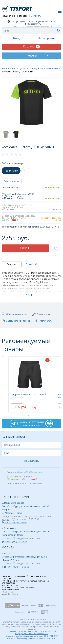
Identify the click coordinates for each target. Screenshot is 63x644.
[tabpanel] (30, 384)
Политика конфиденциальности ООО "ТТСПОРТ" (27, 631)
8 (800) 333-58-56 (46, 21)
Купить (26, 248)
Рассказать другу (45, 314)
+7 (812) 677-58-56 (23, 21)
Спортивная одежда (16, 69)
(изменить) (36, 16)
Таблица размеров (12, 181)
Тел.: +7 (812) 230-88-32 (16, 542)
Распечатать (46, 321)
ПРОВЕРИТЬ (32, 461)
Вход (16, 38)
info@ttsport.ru (33, 24)
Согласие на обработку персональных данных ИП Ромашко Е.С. (32, 638)
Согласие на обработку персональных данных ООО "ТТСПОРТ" (32, 636)
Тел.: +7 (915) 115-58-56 (18, 567)
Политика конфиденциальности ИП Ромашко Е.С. (36, 632)
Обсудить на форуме (17, 314)
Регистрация (47, 38)
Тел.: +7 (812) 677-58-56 (16, 522)
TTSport (18, 7)
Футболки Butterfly (49, 69)
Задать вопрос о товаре (18, 321)
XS (25, 171)
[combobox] (32, 31)
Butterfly (33, 69)
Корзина (32, 47)
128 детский (11, 171)
